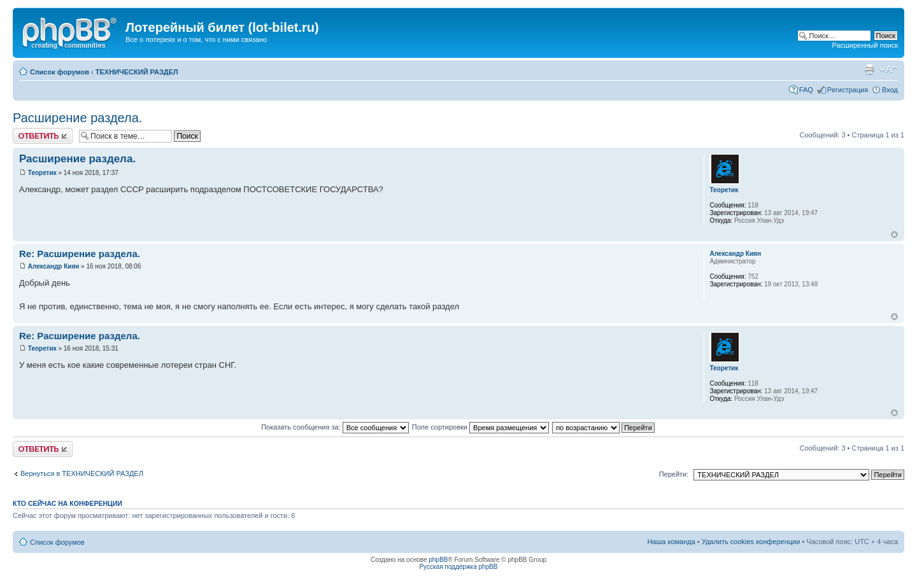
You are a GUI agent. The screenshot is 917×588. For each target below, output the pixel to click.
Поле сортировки (480, 427)
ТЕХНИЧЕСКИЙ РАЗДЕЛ (137, 72)
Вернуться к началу (894, 234)
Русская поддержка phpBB (458, 567)
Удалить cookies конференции (751, 542)
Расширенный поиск (865, 45)
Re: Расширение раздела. (80, 254)
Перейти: (674, 474)
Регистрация (848, 90)
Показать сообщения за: (335, 427)
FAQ (806, 90)
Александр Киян (54, 266)
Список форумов (60, 72)
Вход (890, 90)
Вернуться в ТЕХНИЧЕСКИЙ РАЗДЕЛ (82, 473)
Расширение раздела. (77, 118)
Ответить (43, 136)
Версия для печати (869, 69)
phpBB (438, 560)
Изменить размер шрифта (889, 69)
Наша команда (671, 542)
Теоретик (42, 173)
